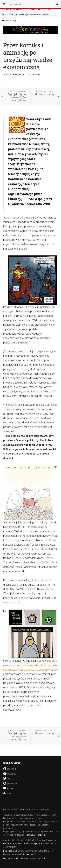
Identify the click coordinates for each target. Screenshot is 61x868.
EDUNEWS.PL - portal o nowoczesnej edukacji (24, 844)
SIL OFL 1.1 (40, 858)
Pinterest (10, 783)
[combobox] (57, 4)
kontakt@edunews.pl (36, 835)
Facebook (10, 769)
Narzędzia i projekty (13, 9)
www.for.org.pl (12, 602)
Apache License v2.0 (27, 854)
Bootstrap (8, 851)
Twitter (9, 778)
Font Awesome (10, 858)
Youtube (10, 774)
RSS (7, 793)
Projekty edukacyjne (39, 9)
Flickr (8, 788)
